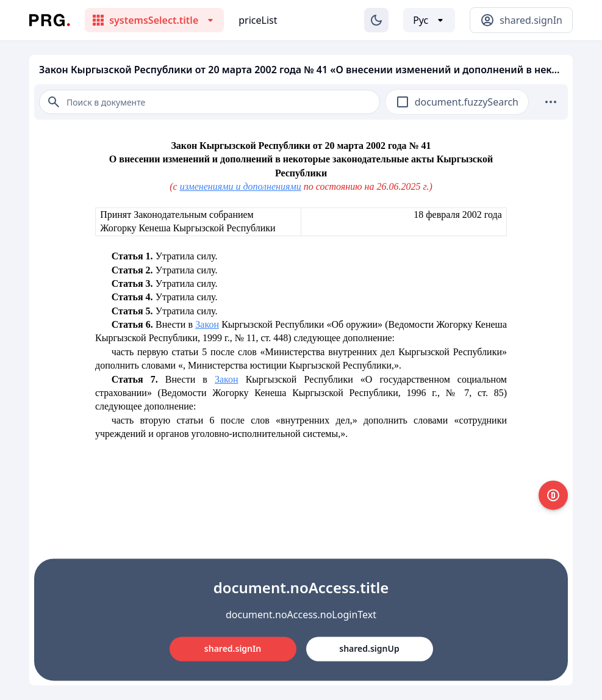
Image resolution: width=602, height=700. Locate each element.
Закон (207, 324)
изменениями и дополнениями (241, 186)
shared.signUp (369, 648)
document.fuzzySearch (467, 102)
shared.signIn (233, 648)
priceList (258, 20)
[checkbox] (403, 102)
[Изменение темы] (376, 20)
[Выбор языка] (429, 20)
